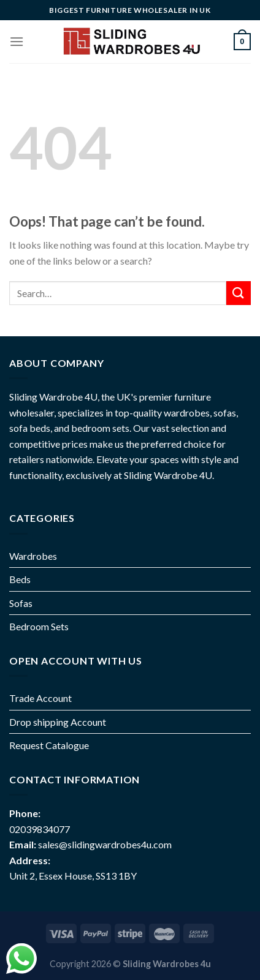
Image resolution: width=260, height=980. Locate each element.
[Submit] (239, 293)
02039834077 (40, 829)
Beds (20, 579)
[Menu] (17, 41)
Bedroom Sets (39, 626)
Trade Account (40, 698)
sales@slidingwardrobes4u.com (105, 844)
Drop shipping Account (58, 722)
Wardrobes (33, 556)
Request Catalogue (49, 745)
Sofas (21, 603)
